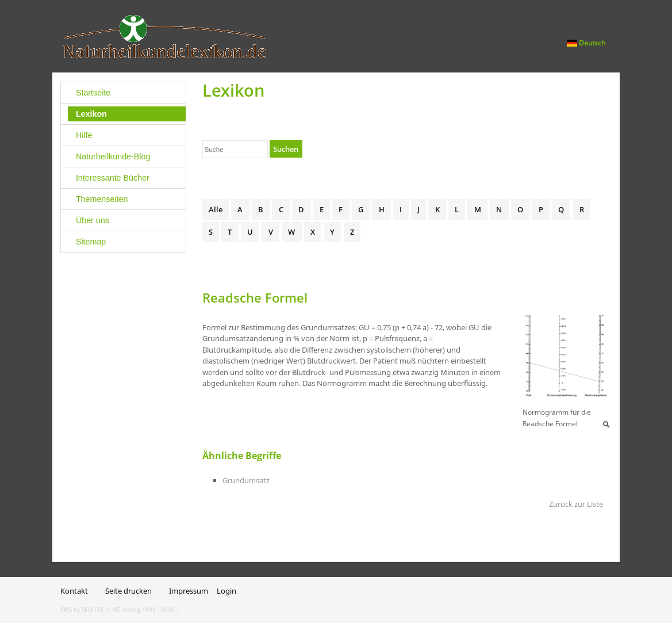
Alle (216, 209)
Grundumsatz (246, 480)
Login (226, 591)
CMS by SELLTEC (82, 609)
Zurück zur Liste (576, 504)
